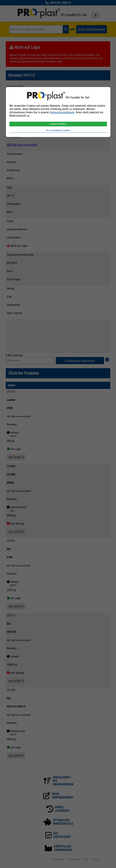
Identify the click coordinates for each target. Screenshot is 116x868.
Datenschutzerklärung (62, 112)
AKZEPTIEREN (58, 124)
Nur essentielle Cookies (58, 130)
